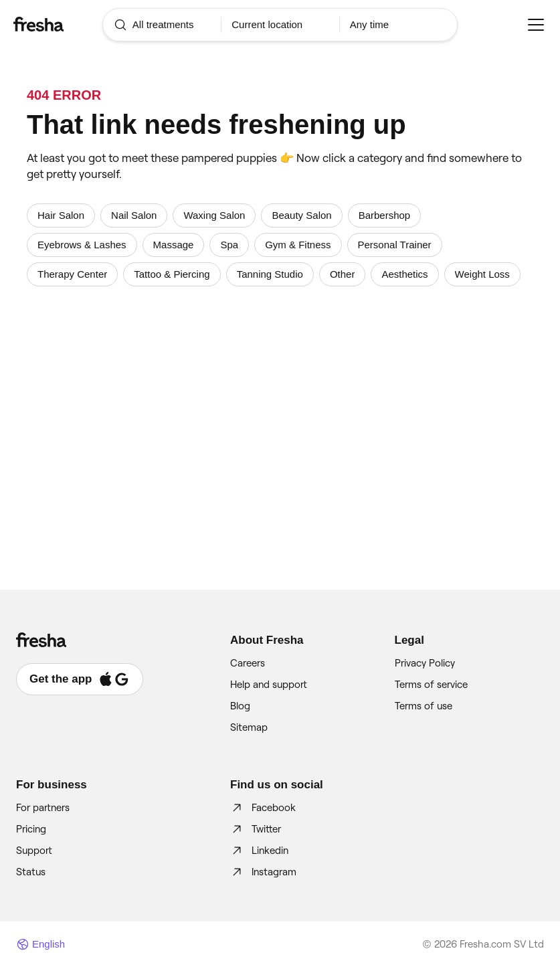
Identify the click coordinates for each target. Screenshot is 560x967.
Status (31, 872)
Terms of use (424, 706)
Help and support (269, 685)
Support (34, 851)
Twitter (256, 829)
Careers (248, 663)
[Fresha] (58, 24)
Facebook (263, 808)
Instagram (263, 872)
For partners (43, 808)
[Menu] (536, 25)
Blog (240, 706)
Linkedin (259, 851)
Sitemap (249, 727)
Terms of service (431, 685)
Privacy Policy (425, 663)
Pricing (31, 829)
